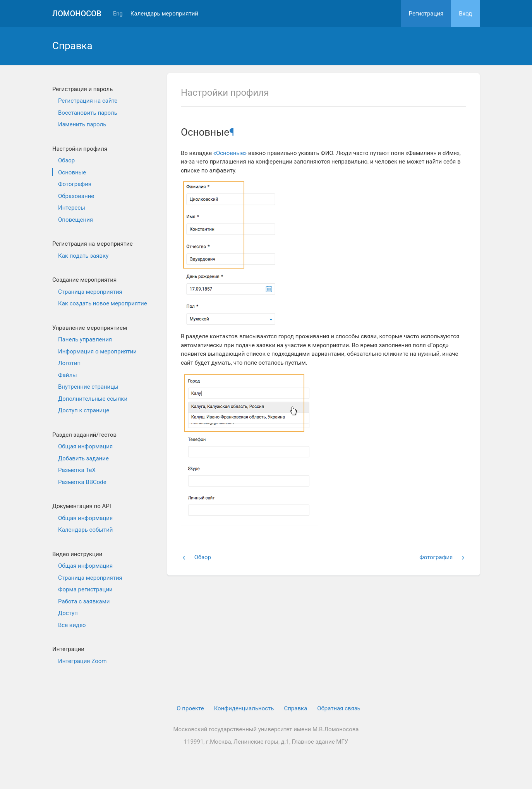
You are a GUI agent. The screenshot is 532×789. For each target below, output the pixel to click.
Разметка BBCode (82, 482)
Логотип (69, 363)
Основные (72, 172)
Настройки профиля (80, 149)
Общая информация (85, 446)
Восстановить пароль (88, 113)
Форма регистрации (85, 589)
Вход (465, 14)
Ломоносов (77, 14)
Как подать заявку (83, 256)
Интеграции (68, 649)
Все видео (72, 625)
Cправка (295, 708)
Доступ (68, 613)
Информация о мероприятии (97, 351)
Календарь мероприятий (164, 14)
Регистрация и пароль (82, 89)
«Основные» (230, 153)
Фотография (75, 184)
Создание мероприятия (84, 280)
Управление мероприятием (90, 328)
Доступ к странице (84, 410)
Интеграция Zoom (82, 661)
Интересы (72, 208)
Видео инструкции (77, 554)
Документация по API (82, 506)
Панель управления (85, 339)
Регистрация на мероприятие (93, 244)
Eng (118, 14)
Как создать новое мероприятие (103, 303)
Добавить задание (83, 458)
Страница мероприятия (90, 292)
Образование (76, 196)
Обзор (66, 160)
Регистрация (426, 14)
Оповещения (76, 220)
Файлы (68, 375)
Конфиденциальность (244, 708)
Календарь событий (85, 530)
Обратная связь (339, 708)
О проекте (190, 708)
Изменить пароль (82, 124)
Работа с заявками (84, 601)
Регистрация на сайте (88, 101)
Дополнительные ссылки (93, 399)
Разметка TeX (77, 470)
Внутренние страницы (88, 387)
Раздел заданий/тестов (84, 435)
